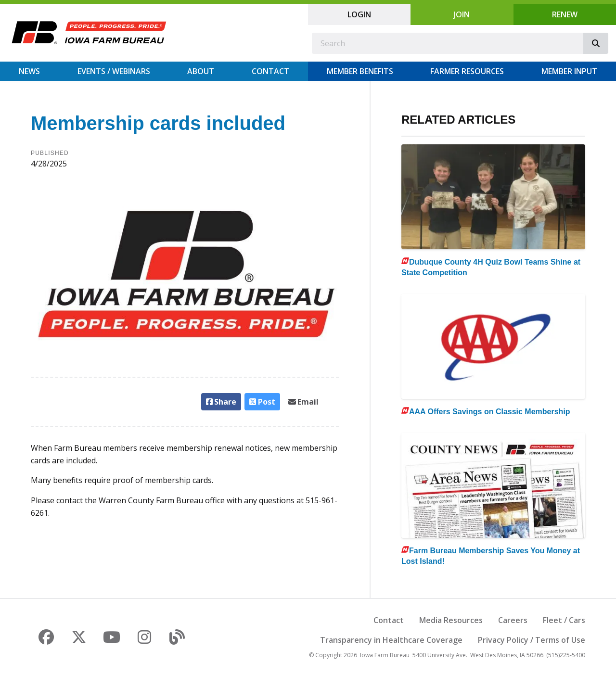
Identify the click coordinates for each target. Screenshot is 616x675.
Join (462, 14)
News (29, 71)
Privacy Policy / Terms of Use (532, 640)
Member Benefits (360, 71)
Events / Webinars (114, 71)
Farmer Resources (467, 71)
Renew (565, 14)
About (201, 71)
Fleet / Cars (564, 620)
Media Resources (451, 620)
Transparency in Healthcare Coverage (391, 640)
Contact (270, 71)
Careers (513, 620)
